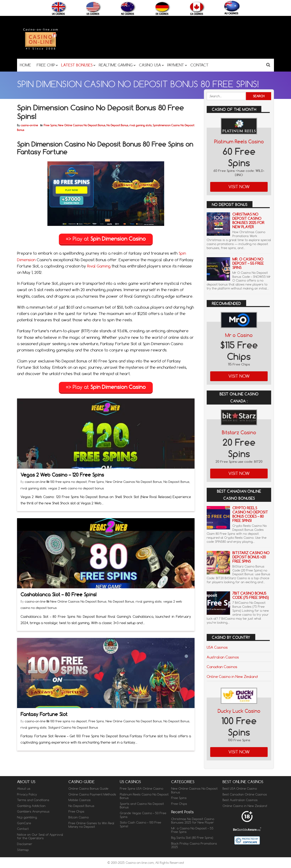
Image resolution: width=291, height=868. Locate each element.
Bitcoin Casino (79, 817)
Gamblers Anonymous (33, 811)
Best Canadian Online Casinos (245, 794)
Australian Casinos (223, 657)
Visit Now (239, 187)
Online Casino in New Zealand (232, 676)
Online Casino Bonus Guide (88, 788)
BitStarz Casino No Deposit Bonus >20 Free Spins (251, 557)
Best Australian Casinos (240, 800)
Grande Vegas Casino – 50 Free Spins (143, 815)
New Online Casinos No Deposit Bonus (82, 125)
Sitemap (23, 850)
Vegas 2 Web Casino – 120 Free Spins (62, 475)
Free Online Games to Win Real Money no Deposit (91, 825)
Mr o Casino (239, 335)
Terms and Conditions (33, 800)
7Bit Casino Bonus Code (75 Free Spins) (250, 595)
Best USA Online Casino (240, 788)
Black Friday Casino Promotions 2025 (194, 845)
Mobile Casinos (80, 800)
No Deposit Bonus (117, 125)
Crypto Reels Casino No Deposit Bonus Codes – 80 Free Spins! (250, 514)
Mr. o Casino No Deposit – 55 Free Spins (248, 263)
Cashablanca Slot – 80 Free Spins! (59, 594)
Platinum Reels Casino (239, 142)
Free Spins (50, 125)
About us (24, 788)
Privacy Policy (27, 794)
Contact (23, 829)
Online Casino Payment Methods (92, 794)
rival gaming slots (140, 125)
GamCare (24, 823)
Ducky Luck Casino (239, 711)
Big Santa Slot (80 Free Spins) (192, 838)
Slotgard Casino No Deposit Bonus (73, 727)
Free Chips (76, 811)
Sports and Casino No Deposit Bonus (142, 806)
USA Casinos (217, 647)
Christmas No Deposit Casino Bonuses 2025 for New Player (248, 221)
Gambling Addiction (31, 806)
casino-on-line (29, 125)
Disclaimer (25, 844)
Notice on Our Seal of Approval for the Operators (40, 836)
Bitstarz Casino (239, 432)
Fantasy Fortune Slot (44, 714)
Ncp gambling (27, 817)
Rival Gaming (99, 266)
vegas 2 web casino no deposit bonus (76, 488)
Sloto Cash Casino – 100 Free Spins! (140, 824)
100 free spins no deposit (69, 481)
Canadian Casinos (222, 667)
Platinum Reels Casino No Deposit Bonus (144, 796)
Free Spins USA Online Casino (142, 788)
